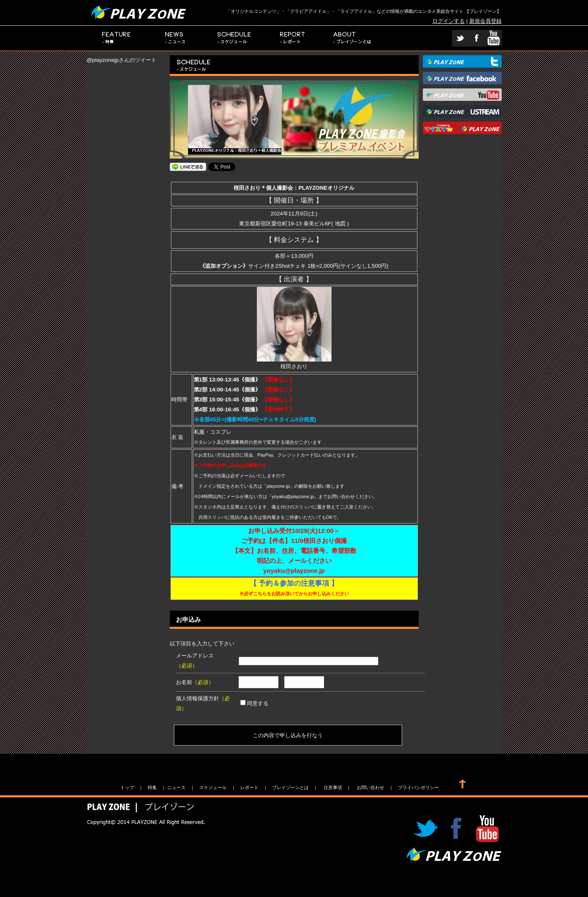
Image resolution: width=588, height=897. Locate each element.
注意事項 (333, 787)
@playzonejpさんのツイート (122, 60)
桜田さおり (294, 363)
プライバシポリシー (418, 787)
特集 (116, 38)
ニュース (176, 38)
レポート (293, 38)
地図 (340, 224)
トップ (127, 787)
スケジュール (234, 38)
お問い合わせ (371, 787)
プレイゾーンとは (353, 38)
